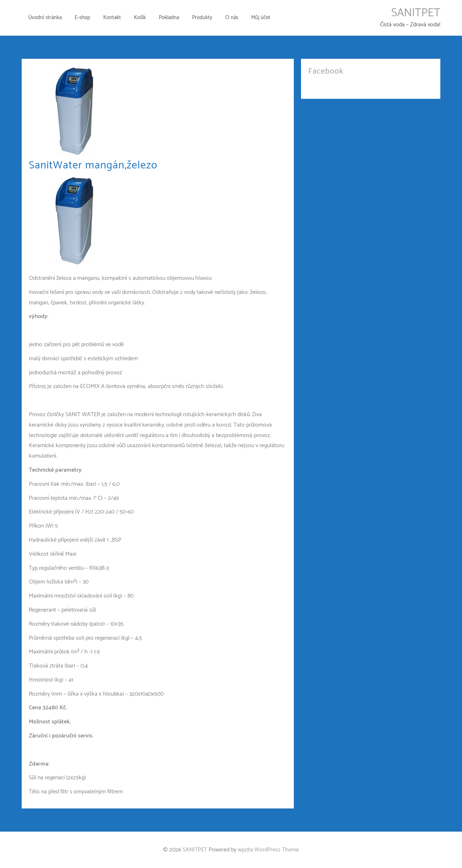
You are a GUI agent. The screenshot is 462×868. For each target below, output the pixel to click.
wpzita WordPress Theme (268, 850)
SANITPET (416, 13)
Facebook (326, 71)
